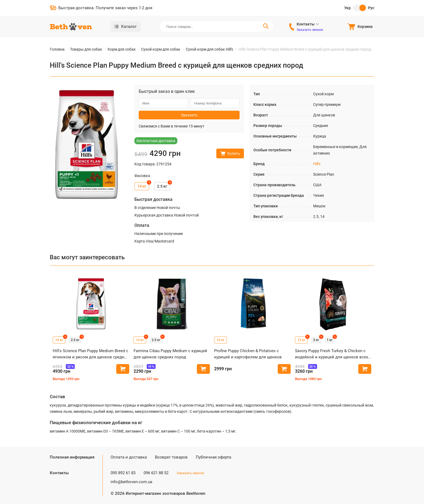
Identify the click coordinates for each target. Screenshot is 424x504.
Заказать (189, 115)
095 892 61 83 (123, 473)
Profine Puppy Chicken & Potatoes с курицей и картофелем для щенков (248, 354)
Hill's (317, 164)
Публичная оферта (213, 457)
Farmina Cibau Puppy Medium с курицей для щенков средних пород (170, 354)
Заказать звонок (310, 30)
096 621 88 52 (156, 473)
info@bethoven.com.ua (131, 482)
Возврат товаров (171, 457)
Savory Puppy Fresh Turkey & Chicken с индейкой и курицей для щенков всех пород (332, 354)
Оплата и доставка (129, 457)
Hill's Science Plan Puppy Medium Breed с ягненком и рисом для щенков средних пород (91, 354)
